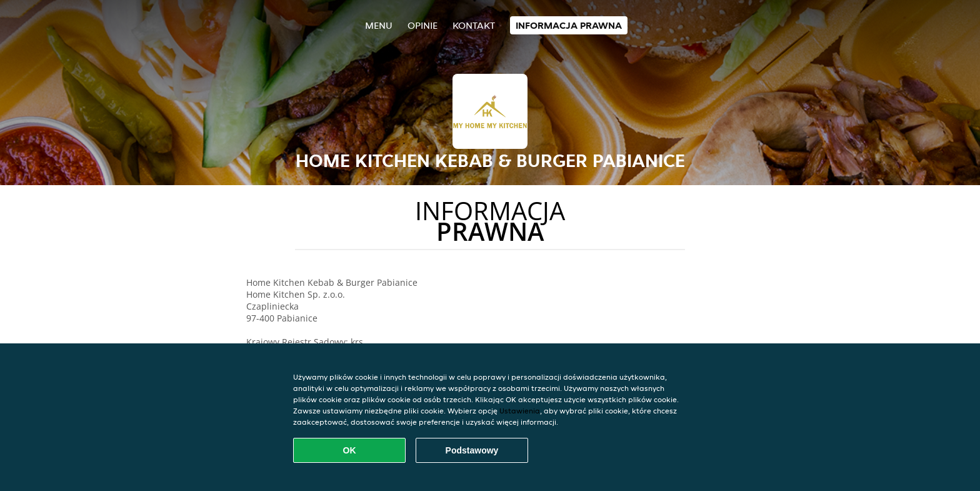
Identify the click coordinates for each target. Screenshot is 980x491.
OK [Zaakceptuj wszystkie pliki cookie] (350, 450)
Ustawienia (520, 411)
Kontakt (474, 25)
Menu (379, 25)
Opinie (422, 25)
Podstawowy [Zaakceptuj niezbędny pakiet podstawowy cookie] (472, 450)
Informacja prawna (569, 25)
